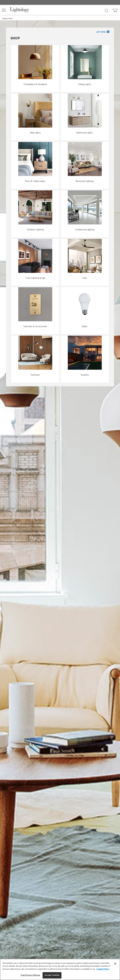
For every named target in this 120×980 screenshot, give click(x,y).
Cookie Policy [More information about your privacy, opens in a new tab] (103, 969)
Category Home (7, 19)
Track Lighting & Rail (35, 278)
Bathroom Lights (85, 133)
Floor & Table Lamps (35, 181)
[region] (60, 969)
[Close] (115, 964)
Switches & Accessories (35, 327)
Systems (85, 375)
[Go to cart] (115, 10)
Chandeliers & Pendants (35, 84)
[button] (4, 10)
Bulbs (85, 327)
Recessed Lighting (85, 181)
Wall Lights (35, 133)
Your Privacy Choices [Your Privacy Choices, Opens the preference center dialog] (30, 975)
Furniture (35, 375)
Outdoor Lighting (35, 230)
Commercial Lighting (85, 230)
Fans (85, 278)
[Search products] (106, 10)
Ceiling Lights (85, 84)
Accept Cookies (52, 975)
